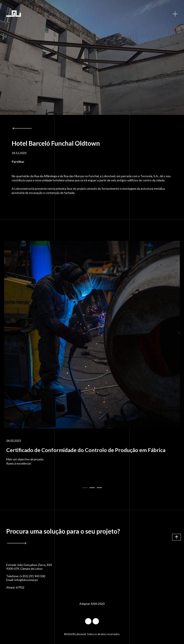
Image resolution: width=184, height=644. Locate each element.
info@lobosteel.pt (26, 580)
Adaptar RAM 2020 (92, 604)
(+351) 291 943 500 (32, 576)
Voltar (22, 128)
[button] (85, 488)
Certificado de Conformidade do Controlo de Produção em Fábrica (86, 450)
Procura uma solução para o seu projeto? (63, 531)
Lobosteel (14, 14)
